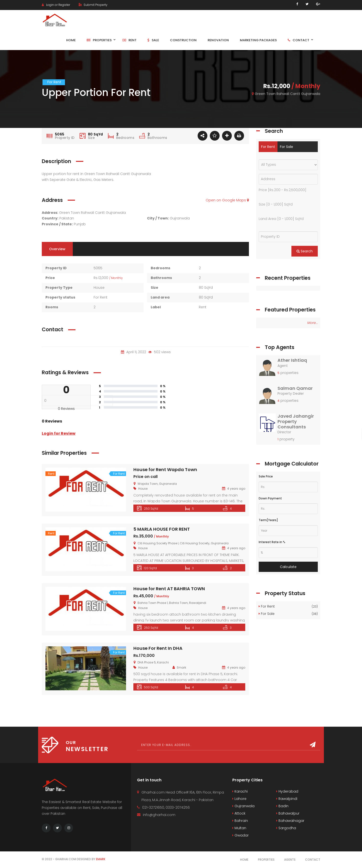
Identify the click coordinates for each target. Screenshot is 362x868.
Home (244, 860)
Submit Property (93, 5)
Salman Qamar (295, 388)
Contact (313, 860)
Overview (57, 249)
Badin (282, 806)
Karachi (240, 791)
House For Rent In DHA (158, 648)
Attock (239, 813)
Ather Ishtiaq (292, 360)
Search (305, 251)
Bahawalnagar (290, 821)
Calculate (288, 567)
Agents (290, 860)
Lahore (239, 799)
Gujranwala (243, 806)
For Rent (268, 147)
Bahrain (240, 821)
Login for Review (59, 433)
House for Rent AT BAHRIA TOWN (169, 589)
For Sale (287, 147)
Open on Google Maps (227, 200)
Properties (266, 860)
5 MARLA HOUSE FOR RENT (162, 529)
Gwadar (240, 835)
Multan (239, 828)
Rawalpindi (287, 799)
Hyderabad (287, 791)
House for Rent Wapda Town (165, 470)
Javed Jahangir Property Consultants (296, 421)
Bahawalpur (288, 813)
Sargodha (286, 828)
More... (312, 323)
